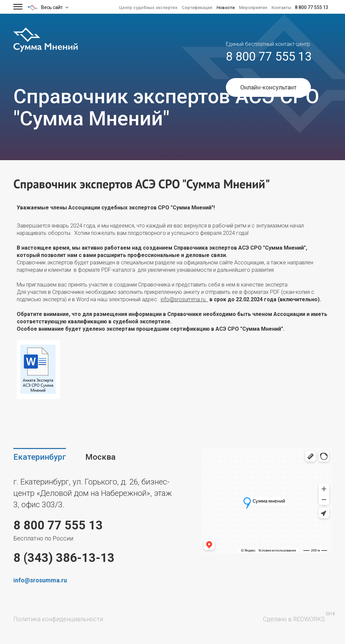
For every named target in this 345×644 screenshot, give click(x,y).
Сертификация (197, 8)
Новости (226, 8)
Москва (100, 457)
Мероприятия (253, 8)
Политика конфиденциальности (58, 619)
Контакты (281, 8)
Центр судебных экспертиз (148, 8)
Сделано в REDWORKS (294, 619)
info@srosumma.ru (184, 299)
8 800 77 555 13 (312, 7)
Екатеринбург (40, 457)
